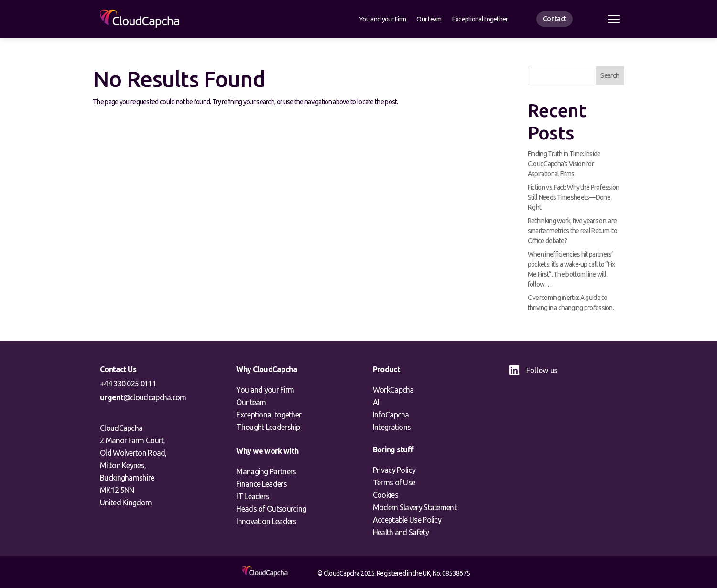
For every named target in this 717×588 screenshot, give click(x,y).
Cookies (386, 495)
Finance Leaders (261, 484)
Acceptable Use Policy (407, 520)
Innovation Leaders (266, 521)
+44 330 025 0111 (128, 384)
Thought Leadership (268, 427)
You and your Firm (382, 19)
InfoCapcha (391, 415)
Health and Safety (401, 532)
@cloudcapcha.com (143, 398)
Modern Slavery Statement (415, 507)
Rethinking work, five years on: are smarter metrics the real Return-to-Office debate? (574, 231)
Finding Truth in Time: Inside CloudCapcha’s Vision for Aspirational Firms (564, 164)
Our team (429, 19)
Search (610, 75)
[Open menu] (614, 19)
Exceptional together (480, 19)
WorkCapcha (393, 390)
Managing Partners (266, 471)
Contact (554, 19)
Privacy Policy (394, 470)
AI (376, 402)
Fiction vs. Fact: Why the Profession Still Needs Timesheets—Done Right (574, 197)
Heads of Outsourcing (271, 509)
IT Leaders (253, 496)
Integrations (392, 427)
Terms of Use (394, 482)
